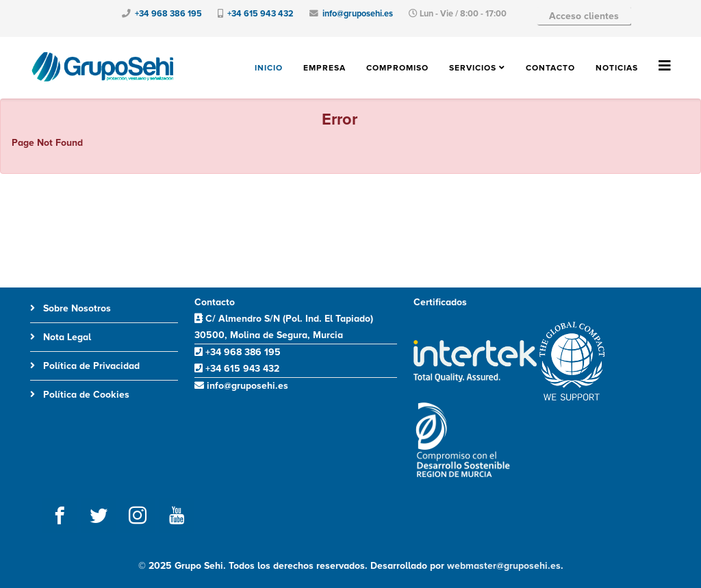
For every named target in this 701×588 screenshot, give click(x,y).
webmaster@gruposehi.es (504, 566)
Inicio (269, 68)
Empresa (324, 68)
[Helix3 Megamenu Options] (665, 67)
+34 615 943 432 (260, 14)
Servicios (473, 68)
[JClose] (685, 118)
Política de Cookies (85, 395)
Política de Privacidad (90, 366)
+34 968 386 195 (168, 14)
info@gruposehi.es (358, 14)
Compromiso (397, 68)
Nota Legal (66, 337)
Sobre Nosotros (76, 308)
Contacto (550, 68)
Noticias (617, 68)
